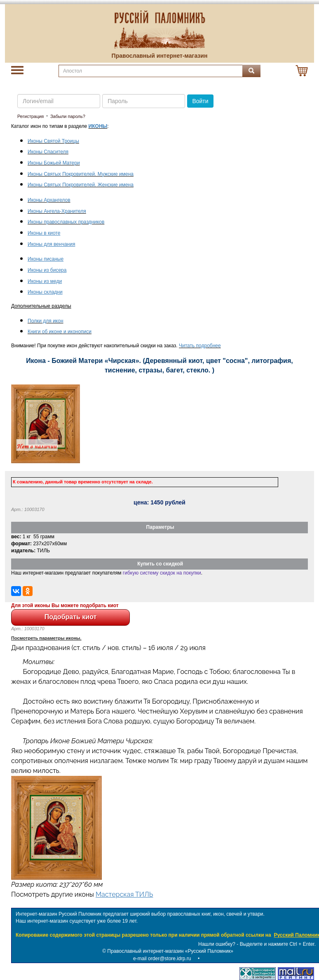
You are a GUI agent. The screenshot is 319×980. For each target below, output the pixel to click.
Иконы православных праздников (66, 222)
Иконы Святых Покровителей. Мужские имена (81, 174)
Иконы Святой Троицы (53, 141)
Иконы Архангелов (49, 200)
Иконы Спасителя (48, 152)
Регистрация (30, 116)
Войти (200, 101)
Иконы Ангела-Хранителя (57, 211)
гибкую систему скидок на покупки (162, 573)
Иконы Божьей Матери (54, 163)
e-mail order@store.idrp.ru (162, 959)
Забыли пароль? (68, 116)
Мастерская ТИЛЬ (124, 894)
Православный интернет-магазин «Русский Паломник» (170, 951)
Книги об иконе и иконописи (60, 332)
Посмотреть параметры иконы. (46, 638)
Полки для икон (46, 321)
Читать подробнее (200, 346)
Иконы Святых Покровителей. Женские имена (81, 185)
